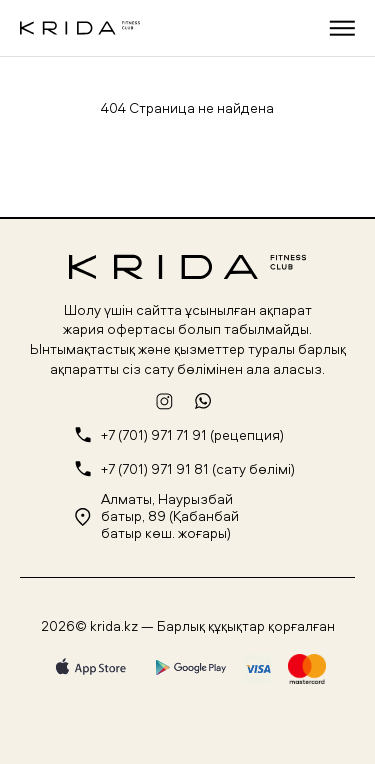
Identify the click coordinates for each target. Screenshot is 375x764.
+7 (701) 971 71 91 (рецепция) (192, 435)
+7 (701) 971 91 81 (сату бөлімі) (198, 469)
